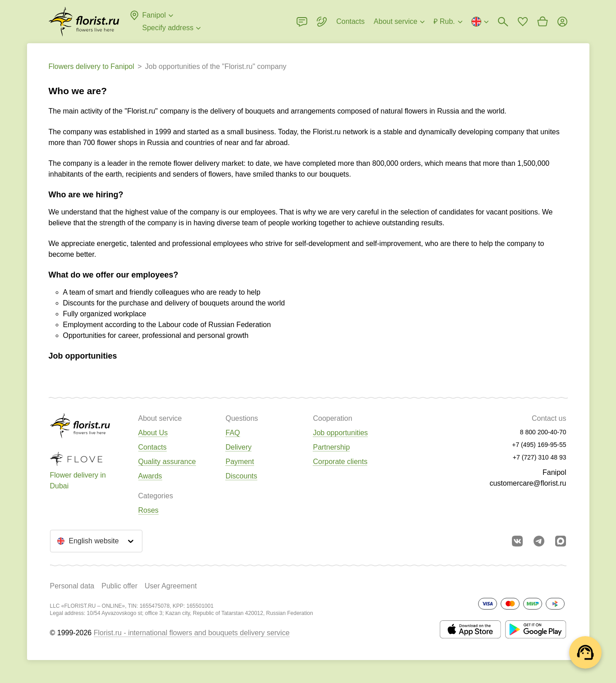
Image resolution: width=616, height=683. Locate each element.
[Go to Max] (561, 541)
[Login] (562, 22)
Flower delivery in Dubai (78, 480)
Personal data (72, 586)
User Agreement (171, 586)
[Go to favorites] (523, 22)
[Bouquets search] (503, 22)
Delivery (238, 447)
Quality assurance (167, 462)
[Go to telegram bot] (539, 541)
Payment (240, 462)
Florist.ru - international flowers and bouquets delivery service (192, 633)
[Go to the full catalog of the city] (84, 22)
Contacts (153, 447)
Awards (150, 476)
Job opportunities (340, 433)
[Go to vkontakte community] (517, 541)
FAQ (233, 433)
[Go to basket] (543, 22)
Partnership (331, 447)
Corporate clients (340, 462)
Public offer (119, 586)
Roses (148, 510)
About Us (153, 433)
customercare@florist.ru (528, 483)
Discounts (241, 476)
